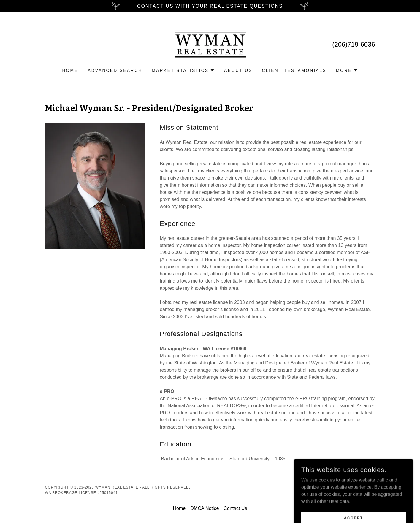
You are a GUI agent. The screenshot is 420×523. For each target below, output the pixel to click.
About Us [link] (238, 70)
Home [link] (70, 70)
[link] (210, 44)
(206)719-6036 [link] (354, 44)
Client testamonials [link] (294, 70)
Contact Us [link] (235, 508)
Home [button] (179, 508)
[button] (183, 70)
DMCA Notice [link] (205, 508)
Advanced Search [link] (115, 70)
